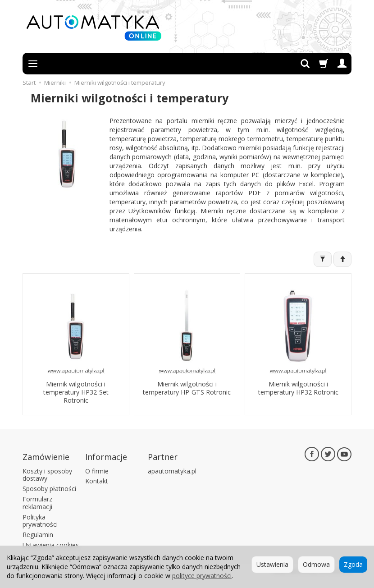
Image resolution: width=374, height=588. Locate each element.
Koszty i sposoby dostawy (47, 473)
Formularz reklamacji (37, 501)
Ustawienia (272, 564)
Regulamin (38, 534)
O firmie (97, 470)
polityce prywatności (202, 576)
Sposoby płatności (49, 488)
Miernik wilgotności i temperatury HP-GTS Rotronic (187, 387)
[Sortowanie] (342, 259)
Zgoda (353, 564)
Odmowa (316, 564)
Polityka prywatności (40, 519)
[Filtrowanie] (323, 259)
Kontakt (97, 480)
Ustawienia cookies (51, 544)
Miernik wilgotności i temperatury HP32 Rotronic (298, 387)
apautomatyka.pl (172, 470)
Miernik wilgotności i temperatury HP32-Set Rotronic (76, 391)
